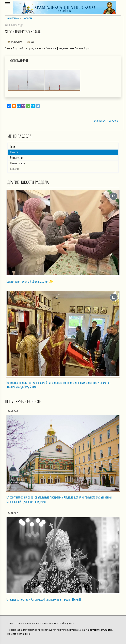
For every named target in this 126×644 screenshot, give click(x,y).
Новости (27, 18)
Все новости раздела (106, 121)
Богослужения (17, 158)
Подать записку (17, 163)
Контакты (14, 169)
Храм (12, 147)
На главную (12, 18)
